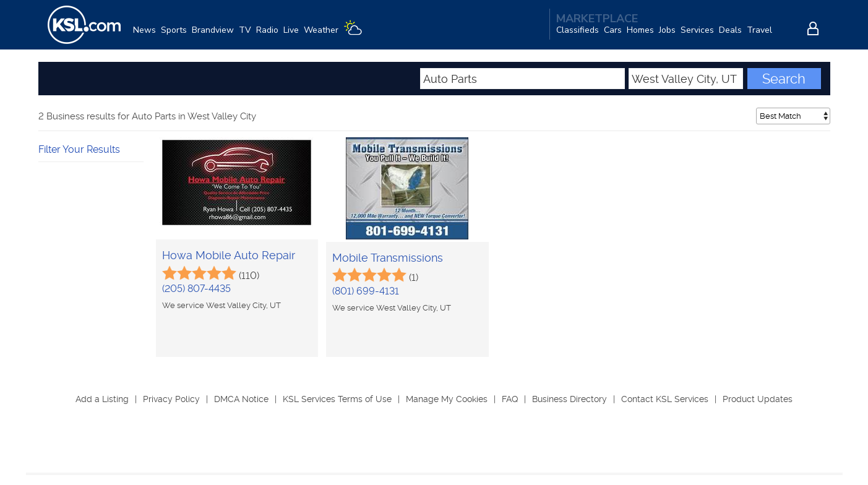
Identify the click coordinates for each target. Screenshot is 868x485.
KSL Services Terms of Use (337, 399)
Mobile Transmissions (388, 258)
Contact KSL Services (665, 399)
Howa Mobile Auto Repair (229, 255)
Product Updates (758, 399)
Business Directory (569, 399)
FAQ (510, 399)
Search (784, 79)
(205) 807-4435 (196, 289)
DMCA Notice (241, 399)
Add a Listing (102, 399)
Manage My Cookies (447, 399)
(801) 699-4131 (366, 291)
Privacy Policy (171, 399)
